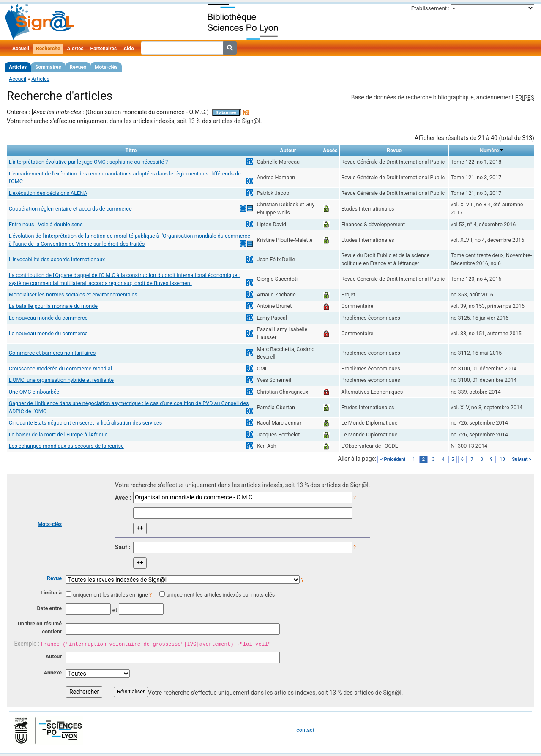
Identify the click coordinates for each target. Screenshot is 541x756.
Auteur (54, 656)
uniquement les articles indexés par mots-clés (221, 595)
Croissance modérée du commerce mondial (60, 368)
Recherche (48, 49)
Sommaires (48, 67)
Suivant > (522, 459)
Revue (54, 578)
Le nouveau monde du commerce (48, 318)
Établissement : (430, 8)
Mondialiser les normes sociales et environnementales (73, 294)
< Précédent (393, 459)
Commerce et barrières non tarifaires (52, 353)
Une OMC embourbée (34, 392)
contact (305, 730)
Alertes (75, 49)
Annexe (53, 672)
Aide (128, 49)
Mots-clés (106, 67)
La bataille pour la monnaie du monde (53, 306)
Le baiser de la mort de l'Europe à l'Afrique (58, 434)
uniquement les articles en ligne (110, 595)
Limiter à (51, 593)
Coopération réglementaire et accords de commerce (70, 209)
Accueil (21, 49)
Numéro (489, 150)
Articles (18, 67)
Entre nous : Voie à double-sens (46, 224)
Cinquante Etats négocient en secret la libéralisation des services (86, 423)
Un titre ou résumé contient (40, 627)
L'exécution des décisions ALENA (48, 193)
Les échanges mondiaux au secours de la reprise (66, 446)
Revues (78, 67)
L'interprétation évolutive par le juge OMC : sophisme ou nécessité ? (89, 162)
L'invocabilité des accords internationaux (57, 259)
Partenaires (104, 49)
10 (502, 459)
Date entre (49, 608)
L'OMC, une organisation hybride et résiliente (61, 380)
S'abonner (226, 113)
